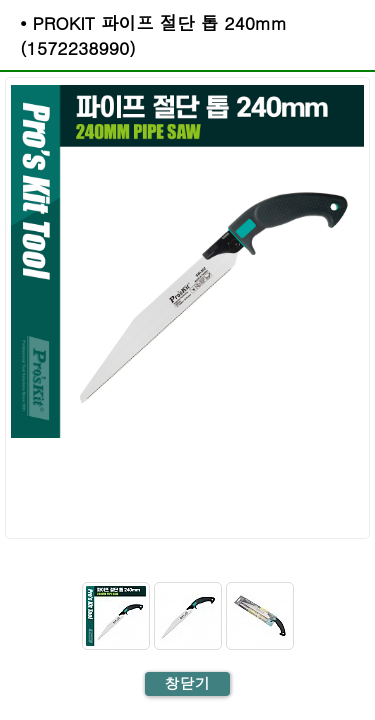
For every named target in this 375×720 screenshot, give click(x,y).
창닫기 (187, 683)
